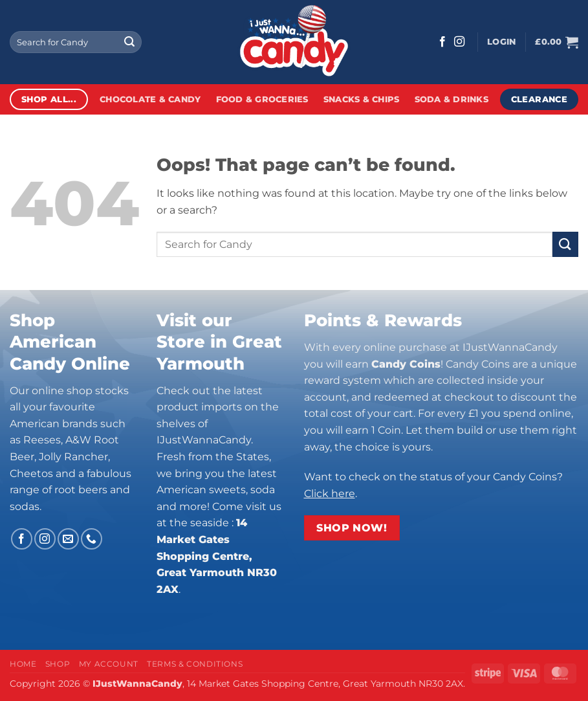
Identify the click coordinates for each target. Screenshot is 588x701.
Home (23, 664)
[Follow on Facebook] (442, 42)
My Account (109, 664)
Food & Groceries (262, 99)
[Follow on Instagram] (459, 42)
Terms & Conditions (195, 664)
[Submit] (129, 42)
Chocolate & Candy (150, 99)
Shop (58, 664)
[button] (501, 42)
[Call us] (92, 539)
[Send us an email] (68, 539)
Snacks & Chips (362, 99)
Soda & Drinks (452, 99)
